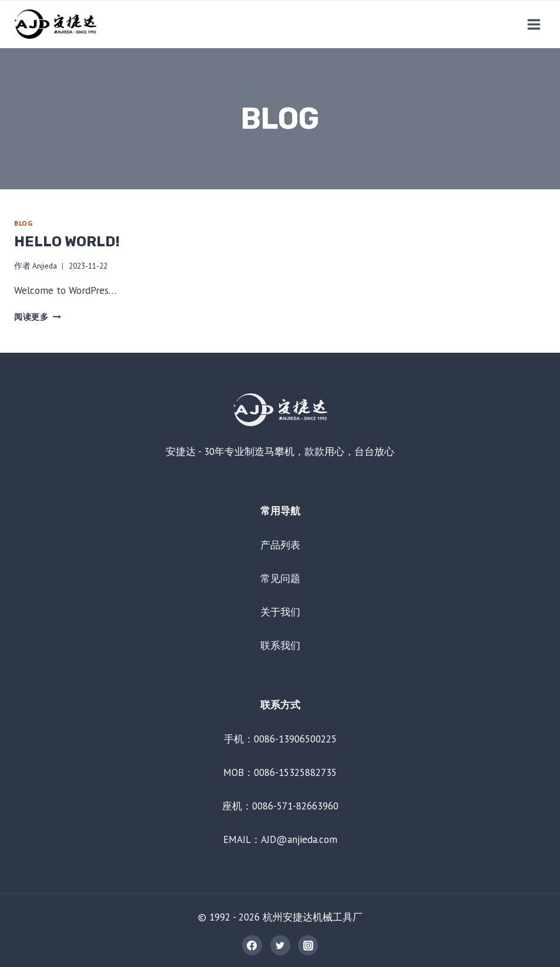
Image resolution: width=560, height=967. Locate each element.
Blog (23, 223)
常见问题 (280, 578)
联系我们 (280, 645)
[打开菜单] (534, 24)
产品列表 (280, 545)
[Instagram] (308, 945)
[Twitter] (280, 945)
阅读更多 (37, 317)
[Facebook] (252, 945)
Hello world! (67, 242)
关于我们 (280, 612)
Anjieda (45, 266)
